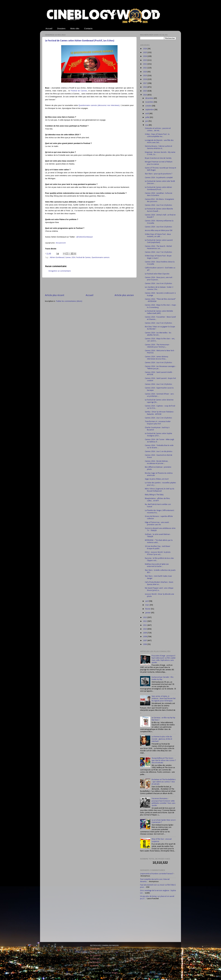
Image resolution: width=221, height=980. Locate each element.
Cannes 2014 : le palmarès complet (159, 178)
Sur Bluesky (95, 966)
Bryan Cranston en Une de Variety (158, 158)
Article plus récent (55, 295)
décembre (150, 98)
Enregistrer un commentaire (60, 271)
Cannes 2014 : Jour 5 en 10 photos (158, 323)
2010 (145, 629)
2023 (145, 60)
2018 (145, 79)
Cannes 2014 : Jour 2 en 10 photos (158, 418)
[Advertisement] (89, 286)
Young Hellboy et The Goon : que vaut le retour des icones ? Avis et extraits (164, 760)
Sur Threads (95, 959)
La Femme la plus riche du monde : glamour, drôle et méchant (162, 739)
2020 (145, 72)
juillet (148, 117)
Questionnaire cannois (101, 258)
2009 (145, 633)
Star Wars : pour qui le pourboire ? (159, 174)
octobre (149, 106)
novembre (150, 102)
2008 (145, 637)
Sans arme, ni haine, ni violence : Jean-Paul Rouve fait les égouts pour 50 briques (164, 699)
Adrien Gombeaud (57, 258)
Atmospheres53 (61, 243)
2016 (145, 87)
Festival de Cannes (79, 91)
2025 (145, 53)
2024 (145, 56)
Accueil (49, 28)
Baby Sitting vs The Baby (154, 495)
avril (147, 601)
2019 (145, 76)
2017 (145, 83)
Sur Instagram (95, 962)
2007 (145, 641)
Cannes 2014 (70, 258)
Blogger (115, 973)
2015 (145, 91)
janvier (148, 613)
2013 (145, 618)
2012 (145, 621)
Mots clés (75, 28)
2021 (145, 68)
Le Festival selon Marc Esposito (157, 274)
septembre (150, 110)
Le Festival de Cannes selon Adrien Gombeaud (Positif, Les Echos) (80, 41)
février (148, 609)
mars (148, 605)
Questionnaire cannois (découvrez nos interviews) (99, 105)
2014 (145, 95)
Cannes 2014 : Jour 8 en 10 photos (158, 227)
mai (147, 125)
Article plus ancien (124, 295)
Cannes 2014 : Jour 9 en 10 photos (158, 205)
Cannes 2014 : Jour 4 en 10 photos (158, 363)
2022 (145, 64)
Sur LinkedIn (95, 949)
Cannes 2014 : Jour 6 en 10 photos (158, 284)
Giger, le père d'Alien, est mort (157, 479)
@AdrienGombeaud (84, 237)
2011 (145, 625)
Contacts (88, 28)
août (147, 114)
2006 (145, 644)
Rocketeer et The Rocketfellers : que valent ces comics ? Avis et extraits (164, 782)
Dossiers (61, 28)
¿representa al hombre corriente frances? (157, 874)
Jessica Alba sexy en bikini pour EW (159, 231)
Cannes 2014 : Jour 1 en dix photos (159, 452)
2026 (145, 49)
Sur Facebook (95, 956)
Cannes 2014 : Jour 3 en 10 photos (158, 384)
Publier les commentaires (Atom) (69, 301)
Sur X (92, 952)
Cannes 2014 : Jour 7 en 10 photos (158, 252)
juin (147, 121)
